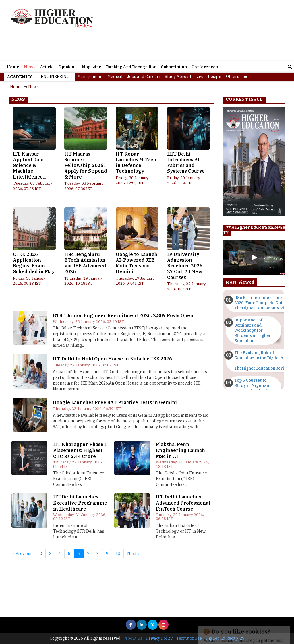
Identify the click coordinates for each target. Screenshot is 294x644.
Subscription (174, 67)
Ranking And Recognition (131, 67)
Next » (133, 554)
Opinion (68, 67)
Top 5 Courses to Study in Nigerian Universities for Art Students (253, 388)
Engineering (55, 77)
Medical (115, 77)
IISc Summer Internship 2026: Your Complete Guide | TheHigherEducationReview (262, 303)
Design (215, 77)
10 (118, 554)
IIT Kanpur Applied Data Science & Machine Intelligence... (30, 165)
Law (199, 77)
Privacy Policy (159, 638)
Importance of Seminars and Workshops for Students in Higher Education (253, 330)
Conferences (205, 67)
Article (47, 67)
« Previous (22, 554)
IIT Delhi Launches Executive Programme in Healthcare (80, 503)
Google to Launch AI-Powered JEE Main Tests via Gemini (137, 263)
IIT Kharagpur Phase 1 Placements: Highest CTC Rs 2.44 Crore (80, 450)
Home (13, 67)
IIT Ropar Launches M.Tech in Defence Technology (136, 162)
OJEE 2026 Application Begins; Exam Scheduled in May (34, 263)
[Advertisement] (193, 31)
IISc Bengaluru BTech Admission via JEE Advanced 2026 (85, 263)
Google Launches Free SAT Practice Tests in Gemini (115, 402)
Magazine (92, 67)
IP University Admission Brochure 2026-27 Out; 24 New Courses (186, 266)
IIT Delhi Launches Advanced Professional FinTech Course (183, 503)
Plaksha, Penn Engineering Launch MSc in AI (180, 450)
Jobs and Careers (144, 77)
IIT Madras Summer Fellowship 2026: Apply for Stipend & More (86, 165)
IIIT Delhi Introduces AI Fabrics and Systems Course (186, 162)
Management (90, 77)
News (30, 67)
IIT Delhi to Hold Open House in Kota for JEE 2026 (112, 359)
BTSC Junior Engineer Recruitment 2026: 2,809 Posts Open (123, 315)
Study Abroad (178, 77)
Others (233, 77)
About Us (134, 638)
